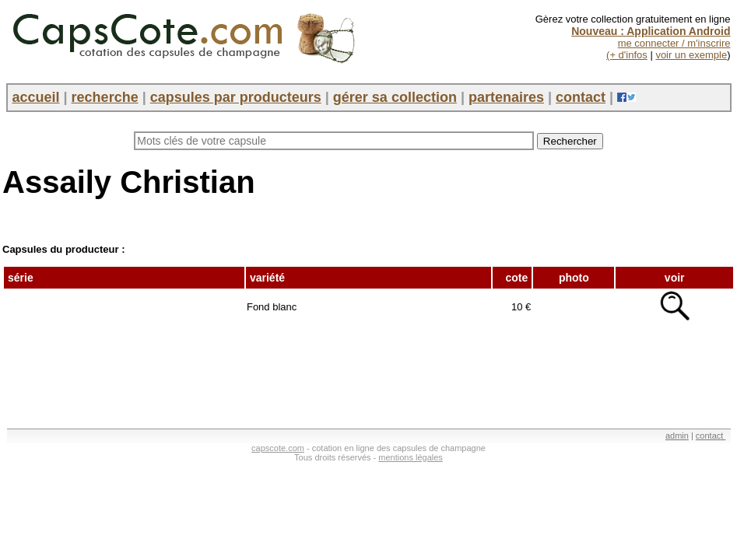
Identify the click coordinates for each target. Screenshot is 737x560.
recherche (105, 97)
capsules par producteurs (236, 97)
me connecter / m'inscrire (674, 43)
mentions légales (411, 457)
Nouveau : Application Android (651, 31)
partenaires (506, 97)
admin (677, 436)
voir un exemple (691, 55)
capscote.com (278, 448)
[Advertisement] (286, 369)
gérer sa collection (395, 97)
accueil (36, 97)
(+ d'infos (627, 55)
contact (581, 97)
